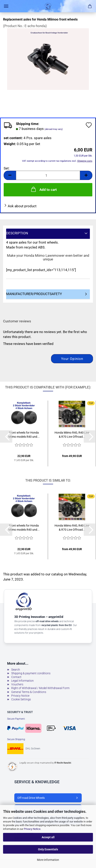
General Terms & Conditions (29, 692)
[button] (10, 175)
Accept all (48, 837)
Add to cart (44, 189)
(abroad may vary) (54, 129)
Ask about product (22, 206)
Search (16, 670)
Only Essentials (48, 849)
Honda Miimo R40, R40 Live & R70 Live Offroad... (72, 435)
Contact (16, 677)
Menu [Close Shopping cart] (6, 6)
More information (48, 860)
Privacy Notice (32, 829)
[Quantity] (48, 175)
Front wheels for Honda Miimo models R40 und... (24, 435)
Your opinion (72, 359)
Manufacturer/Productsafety (34, 294)
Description (17, 233)
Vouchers (17, 684)
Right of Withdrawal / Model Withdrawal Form (40, 688)
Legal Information (22, 681)
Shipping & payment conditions (31, 673)
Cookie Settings (21, 699)
